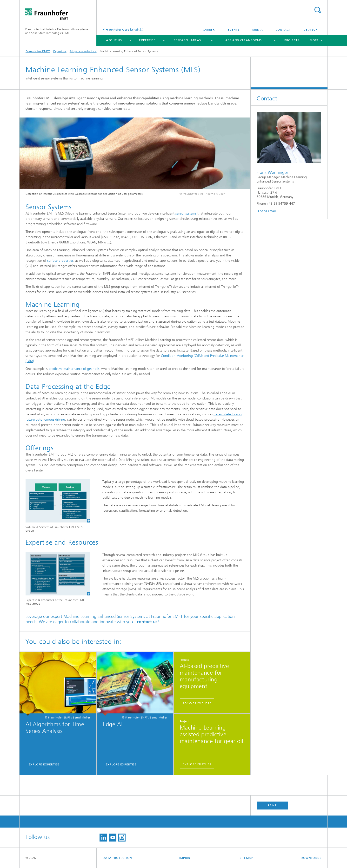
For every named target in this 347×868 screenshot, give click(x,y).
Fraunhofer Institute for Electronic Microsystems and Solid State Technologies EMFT (57, 31)
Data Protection (117, 858)
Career (209, 30)
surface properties (60, 261)
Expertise (147, 40)
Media (258, 30)
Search (318, 10)
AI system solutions (83, 51)
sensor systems (186, 213)
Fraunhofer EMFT (38, 51)
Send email (268, 211)
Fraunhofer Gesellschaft (123, 29)
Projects (292, 40)
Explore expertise (44, 764)
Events (234, 30)
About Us (114, 40)
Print (272, 805)
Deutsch (311, 30)
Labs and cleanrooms (243, 40)
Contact (283, 30)
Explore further (197, 703)
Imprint (186, 858)
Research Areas (187, 40)
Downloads (311, 858)
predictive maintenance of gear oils (74, 369)
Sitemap (247, 858)
